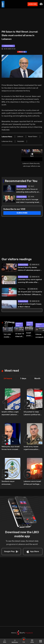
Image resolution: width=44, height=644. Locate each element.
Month (37, 379)
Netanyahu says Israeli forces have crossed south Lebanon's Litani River (11, 448)
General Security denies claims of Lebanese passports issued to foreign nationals (30, 269)
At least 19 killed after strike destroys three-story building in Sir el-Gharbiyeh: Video (20, 335)
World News (22, 289)
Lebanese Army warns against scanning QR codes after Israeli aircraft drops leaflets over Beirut (30, 281)
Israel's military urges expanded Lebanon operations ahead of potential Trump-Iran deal (10, 414)
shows (32, 641)
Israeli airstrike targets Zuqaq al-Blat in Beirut (30, 305)
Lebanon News (22, 186)
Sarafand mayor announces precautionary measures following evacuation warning (9, 483)
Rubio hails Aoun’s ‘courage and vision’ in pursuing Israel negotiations (28, 201)
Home (5, 641)
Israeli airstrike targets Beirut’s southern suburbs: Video (30, 335)
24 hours (8, 379)
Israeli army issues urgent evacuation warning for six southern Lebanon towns (31, 448)
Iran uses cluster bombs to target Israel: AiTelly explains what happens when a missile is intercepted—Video (8, 336)
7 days (23, 379)
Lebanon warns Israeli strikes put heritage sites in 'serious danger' (33, 483)
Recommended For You (21, 181)
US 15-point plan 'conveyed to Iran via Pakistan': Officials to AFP (30, 294)
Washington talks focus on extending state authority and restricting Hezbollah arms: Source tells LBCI (28, 191)
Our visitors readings (17, 259)
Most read (12, 371)
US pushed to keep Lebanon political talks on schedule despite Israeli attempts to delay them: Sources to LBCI (33, 414)
